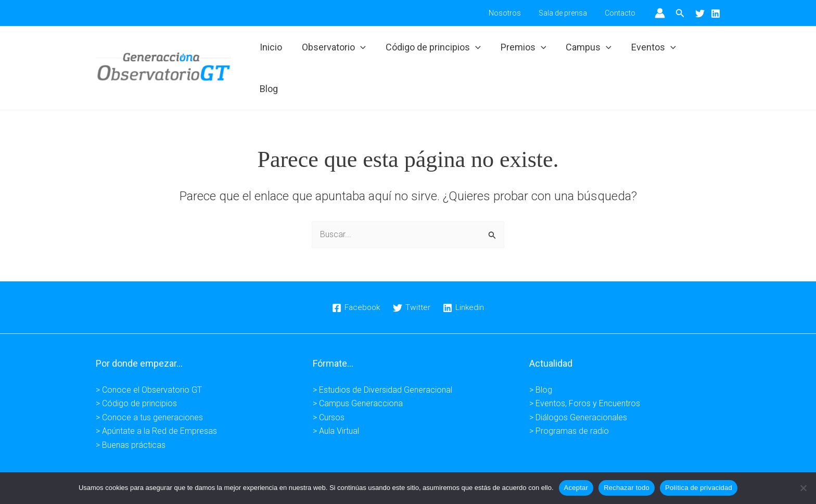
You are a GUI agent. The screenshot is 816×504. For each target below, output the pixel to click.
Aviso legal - (315, 458)
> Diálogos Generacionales (578, 383)
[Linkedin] (716, 14)
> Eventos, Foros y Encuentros (585, 370)
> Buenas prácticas (131, 411)
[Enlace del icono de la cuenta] (660, 13)
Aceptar (576, 488)
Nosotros (513, 13)
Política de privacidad (699, 488)
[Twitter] (700, 14)
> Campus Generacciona (358, 370)
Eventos (652, 51)
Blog (702, 51)
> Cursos (329, 383)
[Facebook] (355, 274)
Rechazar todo (627, 488)
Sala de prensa (568, 13)
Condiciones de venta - (467, 458)
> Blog (541, 356)
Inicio (274, 51)
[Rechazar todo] (803, 488)
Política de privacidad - (381, 458)
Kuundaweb (574, 458)
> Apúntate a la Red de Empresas (156, 397)
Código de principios (434, 51)
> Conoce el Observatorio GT (149, 356)
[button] (680, 13)
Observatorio (336, 51)
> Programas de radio (569, 397)
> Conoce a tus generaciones (149, 383)
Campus (588, 51)
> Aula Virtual (336, 397)
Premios (524, 51)
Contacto (622, 13)
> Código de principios (136, 370)
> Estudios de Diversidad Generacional (382, 356)
